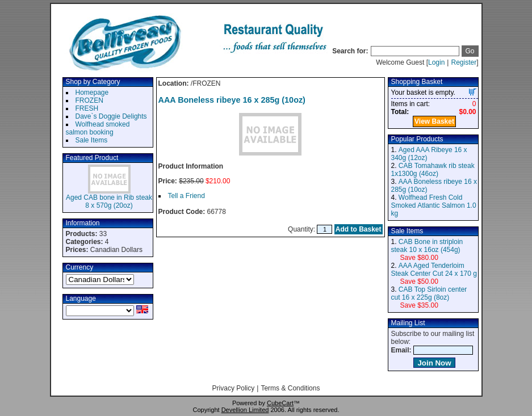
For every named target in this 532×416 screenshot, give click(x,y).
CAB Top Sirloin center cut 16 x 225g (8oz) (429, 293)
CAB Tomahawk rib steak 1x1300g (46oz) (433, 170)
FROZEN (89, 100)
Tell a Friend (187, 196)
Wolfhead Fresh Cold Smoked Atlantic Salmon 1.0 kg (434, 205)
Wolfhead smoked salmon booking (98, 128)
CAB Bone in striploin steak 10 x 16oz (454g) (427, 246)
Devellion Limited (245, 410)
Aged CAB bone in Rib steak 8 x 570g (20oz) (109, 201)
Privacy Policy (234, 388)
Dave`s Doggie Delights (111, 116)
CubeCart (280, 403)
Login (436, 62)
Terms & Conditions (290, 388)
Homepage (92, 93)
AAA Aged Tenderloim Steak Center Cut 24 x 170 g (434, 270)
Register (464, 62)
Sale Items (92, 140)
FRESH (87, 108)
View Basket (434, 121)
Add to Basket (359, 229)
